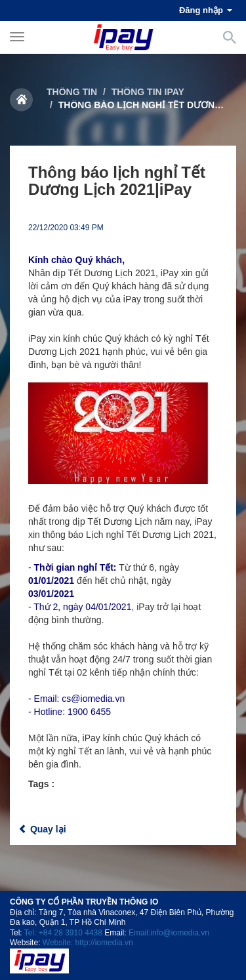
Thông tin (72, 92)
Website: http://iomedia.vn (88, 943)
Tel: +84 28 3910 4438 (63, 933)
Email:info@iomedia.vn (169, 933)
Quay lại (42, 829)
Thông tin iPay (148, 92)
